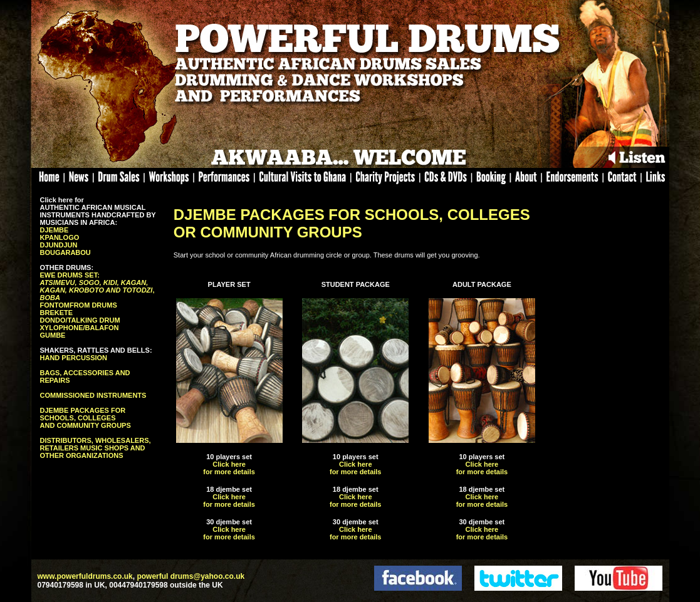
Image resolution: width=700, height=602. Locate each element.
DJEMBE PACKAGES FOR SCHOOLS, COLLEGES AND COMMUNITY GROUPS (86, 418)
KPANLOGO (60, 237)
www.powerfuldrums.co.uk (85, 576)
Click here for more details (229, 468)
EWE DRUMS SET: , (97, 286)
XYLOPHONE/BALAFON (80, 328)
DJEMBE (55, 230)
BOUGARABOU (65, 252)
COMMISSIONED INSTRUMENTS (93, 395)
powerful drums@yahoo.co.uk (191, 576)
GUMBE (53, 335)
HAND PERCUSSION (74, 358)
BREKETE (57, 313)
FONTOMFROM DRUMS (79, 305)
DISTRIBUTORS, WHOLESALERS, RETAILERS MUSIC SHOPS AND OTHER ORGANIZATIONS (96, 448)
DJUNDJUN (59, 245)
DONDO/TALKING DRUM (80, 320)
